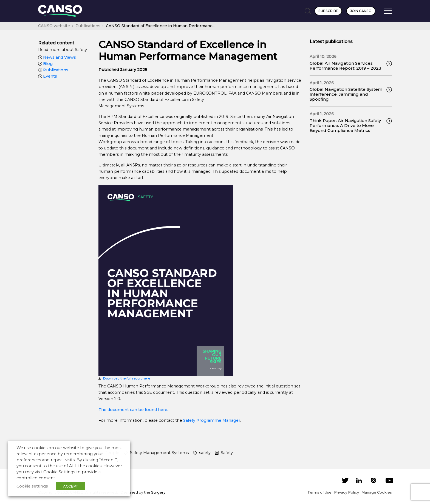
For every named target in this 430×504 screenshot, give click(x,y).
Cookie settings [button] (32, 486)
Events (48, 76)
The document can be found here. (133, 410)
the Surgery (155, 492)
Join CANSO (361, 11)
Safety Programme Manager (212, 420)
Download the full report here (127, 378)
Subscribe (328, 11)
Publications (53, 70)
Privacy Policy (346, 492)
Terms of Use (319, 492)
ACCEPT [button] (71, 486)
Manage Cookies (377, 492)
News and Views (57, 57)
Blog (45, 64)
